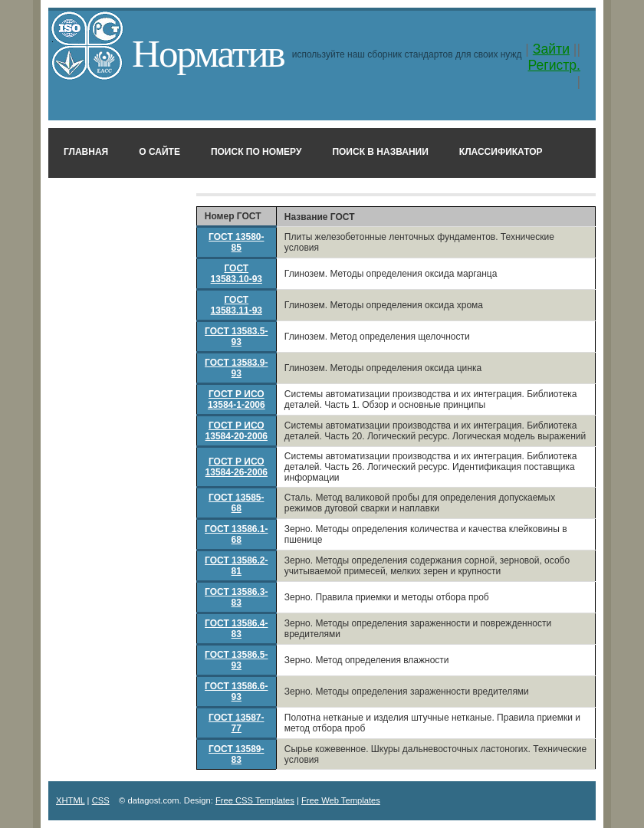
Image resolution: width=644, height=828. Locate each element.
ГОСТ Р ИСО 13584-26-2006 (237, 467)
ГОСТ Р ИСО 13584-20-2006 (237, 431)
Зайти (551, 49)
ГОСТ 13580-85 (236, 242)
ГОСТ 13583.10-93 (237, 274)
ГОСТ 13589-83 (236, 754)
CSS (101, 800)
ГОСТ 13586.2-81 (236, 566)
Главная (86, 152)
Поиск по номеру (256, 152)
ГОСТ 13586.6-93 (236, 692)
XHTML (71, 800)
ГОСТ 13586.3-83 (236, 597)
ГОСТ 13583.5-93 (236, 337)
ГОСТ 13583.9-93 (236, 368)
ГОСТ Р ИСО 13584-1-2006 (237, 399)
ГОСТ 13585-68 (236, 503)
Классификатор (501, 152)
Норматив (208, 53)
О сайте (159, 152)
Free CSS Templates (255, 800)
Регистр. (554, 65)
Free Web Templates (341, 800)
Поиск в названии (380, 152)
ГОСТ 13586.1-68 (236, 534)
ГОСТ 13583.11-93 (237, 305)
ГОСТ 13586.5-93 (236, 660)
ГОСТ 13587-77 (236, 723)
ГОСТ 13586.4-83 (236, 629)
